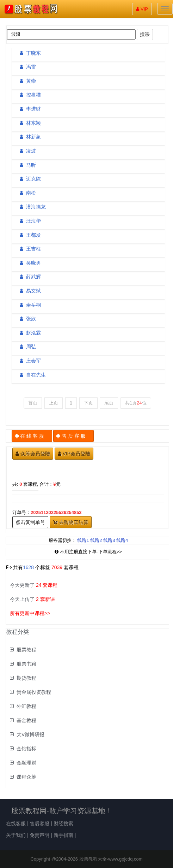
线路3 (109, 540)
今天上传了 (32, 599)
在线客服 (16, 823)
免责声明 (39, 835)
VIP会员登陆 (74, 454)
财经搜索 (63, 823)
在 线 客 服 (32, 436)
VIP (142, 9)
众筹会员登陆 (33, 454)
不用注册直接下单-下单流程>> (88, 552)
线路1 (83, 540)
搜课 (145, 34)
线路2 (96, 540)
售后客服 (39, 823)
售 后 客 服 (73, 436)
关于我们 (16, 835)
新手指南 (63, 835)
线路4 (122, 540)
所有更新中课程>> (30, 613)
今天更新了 (34, 585)
